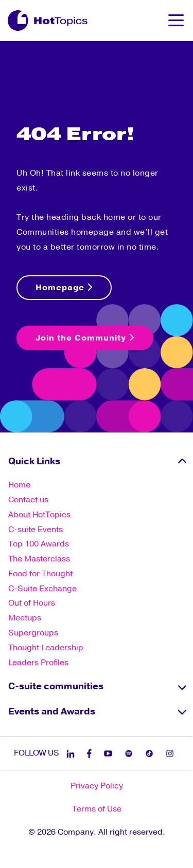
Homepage (64, 288)
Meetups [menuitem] (25, 618)
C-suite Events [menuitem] (36, 530)
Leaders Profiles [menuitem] (38, 663)
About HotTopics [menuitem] (39, 515)
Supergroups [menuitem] (33, 633)
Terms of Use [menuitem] (97, 809)
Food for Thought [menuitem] (40, 574)
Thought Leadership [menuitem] (46, 648)
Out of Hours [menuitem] (32, 603)
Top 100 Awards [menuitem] (39, 544)
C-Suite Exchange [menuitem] (42, 589)
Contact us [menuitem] (28, 500)
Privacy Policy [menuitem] (97, 786)
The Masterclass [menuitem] (39, 559)
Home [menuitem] (19, 485)
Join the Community (85, 338)
